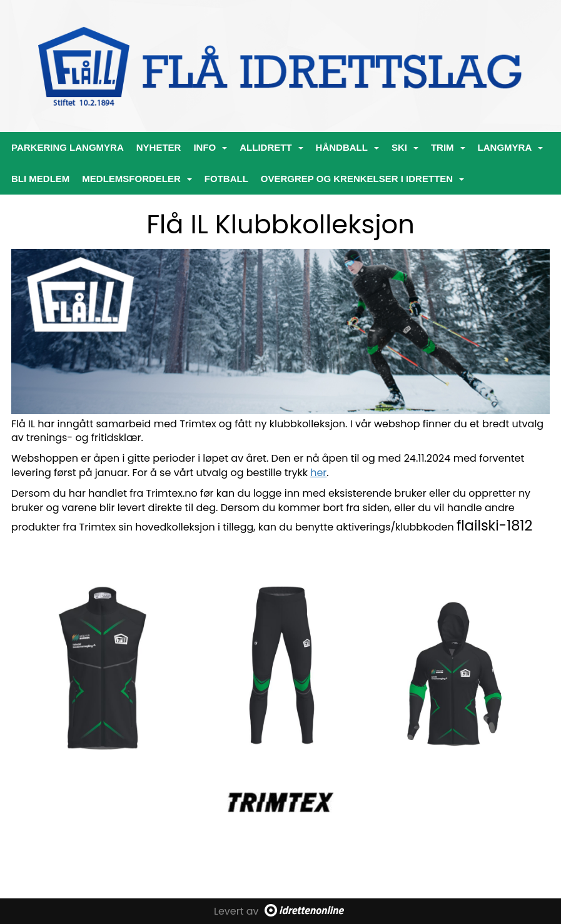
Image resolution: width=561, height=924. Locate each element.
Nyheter (159, 147)
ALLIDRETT (271, 147)
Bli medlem (40, 179)
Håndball (347, 147)
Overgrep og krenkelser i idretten (362, 179)
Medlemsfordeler (137, 179)
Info (210, 147)
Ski (405, 147)
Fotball (226, 179)
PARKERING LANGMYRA (68, 147)
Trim (448, 147)
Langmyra (511, 147)
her (318, 473)
